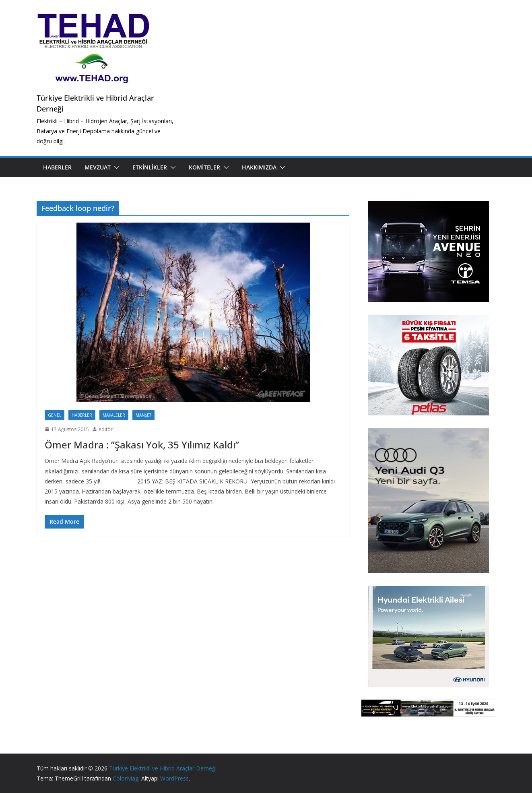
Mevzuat (98, 167)
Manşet (143, 415)
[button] (115, 167)
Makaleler (114, 415)
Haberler (57, 167)
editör (106, 429)
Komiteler (204, 167)
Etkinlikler (150, 167)
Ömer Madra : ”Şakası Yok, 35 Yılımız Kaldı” (142, 445)
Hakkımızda (259, 167)
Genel (55, 415)
